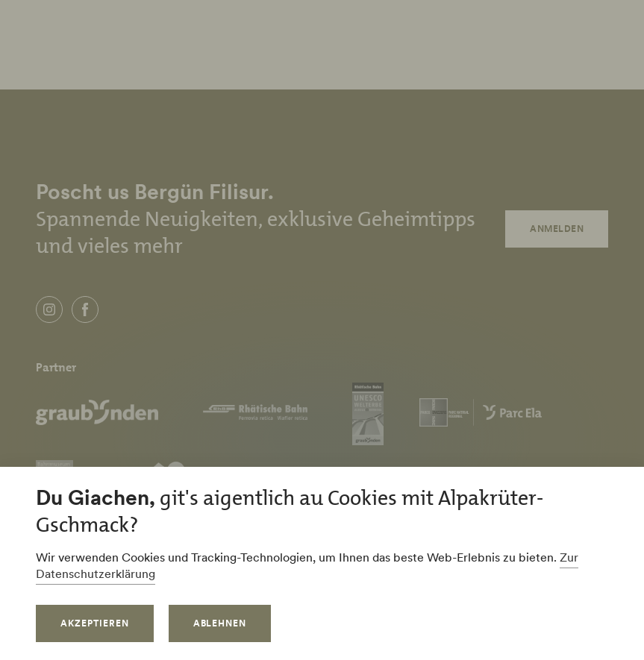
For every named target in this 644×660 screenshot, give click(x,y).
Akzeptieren (95, 623)
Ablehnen (220, 623)
